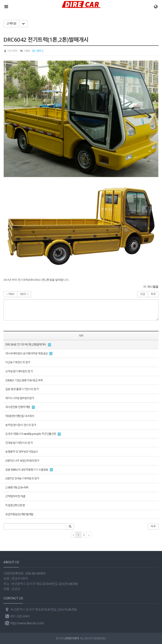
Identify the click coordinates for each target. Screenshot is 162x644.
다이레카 (10, 51)
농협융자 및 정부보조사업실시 (22, 452)
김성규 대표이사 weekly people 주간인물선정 (31, 434)
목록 (153, 294)
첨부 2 (38, 51)
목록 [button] (153, 526)
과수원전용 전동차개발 (18, 407)
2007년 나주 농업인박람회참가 (22, 461)
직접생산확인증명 (15, 505)
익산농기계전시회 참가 (18, 362)
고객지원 (11, 23)
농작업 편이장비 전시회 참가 (21, 425)
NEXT (24, 294)
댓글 (142, 294)
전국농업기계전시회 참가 (19, 443)
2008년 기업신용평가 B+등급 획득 (24, 380)
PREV (10, 294)
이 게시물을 (151, 287)
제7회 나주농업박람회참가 (20, 398)
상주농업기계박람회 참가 (19, 371)
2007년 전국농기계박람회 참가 (22, 478)
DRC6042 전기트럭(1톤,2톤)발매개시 (26, 344)
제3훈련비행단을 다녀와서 (20, 416)
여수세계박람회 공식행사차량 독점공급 (27, 353)
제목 (81, 336)
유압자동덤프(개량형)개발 (19, 514)
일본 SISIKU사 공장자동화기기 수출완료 (27, 470)
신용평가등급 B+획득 (17, 487)
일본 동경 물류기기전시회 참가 (22, 389)
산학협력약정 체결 (15, 496)
